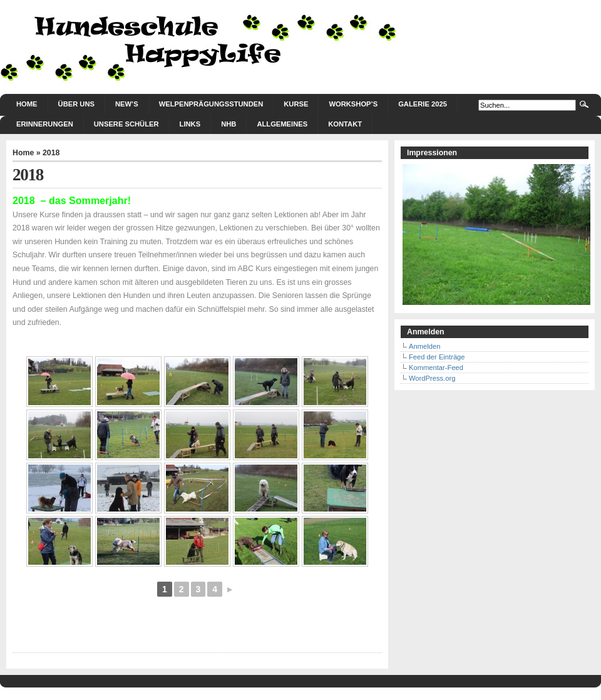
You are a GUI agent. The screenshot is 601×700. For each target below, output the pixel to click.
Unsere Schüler (126, 124)
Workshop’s (353, 104)
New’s (127, 104)
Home (27, 104)
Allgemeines (282, 124)
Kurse (296, 104)
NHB (229, 124)
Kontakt (345, 124)
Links (190, 124)
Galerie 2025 (423, 104)
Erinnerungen (45, 124)
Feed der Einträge (437, 357)
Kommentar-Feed (436, 368)
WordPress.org (432, 378)
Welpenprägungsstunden (211, 104)
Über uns (76, 104)
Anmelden (424, 346)
